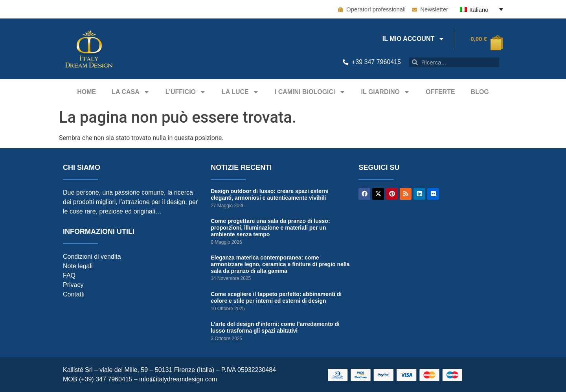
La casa (131, 92)
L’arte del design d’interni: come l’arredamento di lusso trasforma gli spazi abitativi (275, 327)
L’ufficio (186, 92)
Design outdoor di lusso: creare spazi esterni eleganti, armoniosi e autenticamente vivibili (270, 194)
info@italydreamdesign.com (178, 379)
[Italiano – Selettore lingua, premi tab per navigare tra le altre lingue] (481, 9)
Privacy (73, 285)
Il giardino (386, 92)
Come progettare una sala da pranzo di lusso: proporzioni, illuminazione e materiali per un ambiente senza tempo (270, 228)
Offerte (440, 92)
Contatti (74, 294)
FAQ (69, 275)
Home (86, 92)
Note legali (78, 266)
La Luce (240, 92)
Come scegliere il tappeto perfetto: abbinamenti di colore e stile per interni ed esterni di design (276, 297)
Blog (480, 92)
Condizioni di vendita (92, 257)
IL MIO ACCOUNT (413, 39)
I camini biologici (310, 92)
